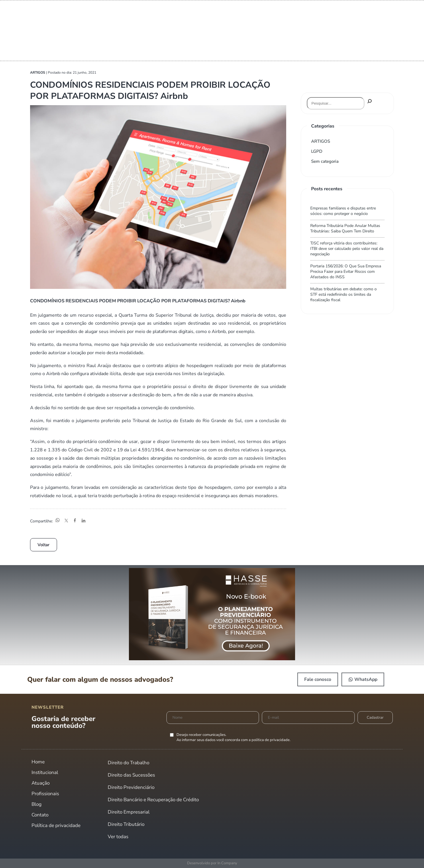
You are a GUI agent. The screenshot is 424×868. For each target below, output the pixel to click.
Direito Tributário (126, 824)
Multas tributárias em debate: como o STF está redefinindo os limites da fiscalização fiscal (343, 294)
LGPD (317, 151)
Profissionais (45, 794)
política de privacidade (271, 740)
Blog (37, 804)
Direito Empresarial (129, 812)
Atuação (41, 783)
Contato (40, 815)
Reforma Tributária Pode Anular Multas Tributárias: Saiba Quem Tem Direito (345, 228)
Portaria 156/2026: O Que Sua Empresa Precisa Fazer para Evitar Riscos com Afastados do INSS (346, 272)
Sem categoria (325, 161)
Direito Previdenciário (131, 787)
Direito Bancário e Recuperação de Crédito (153, 800)
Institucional (45, 772)
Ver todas (118, 837)
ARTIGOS (321, 141)
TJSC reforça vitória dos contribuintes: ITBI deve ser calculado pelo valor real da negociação (347, 249)
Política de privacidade (56, 825)
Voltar (44, 545)
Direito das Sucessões (131, 775)
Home (38, 762)
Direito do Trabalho (128, 763)
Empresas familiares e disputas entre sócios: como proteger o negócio (343, 211)
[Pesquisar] (370, 102)
